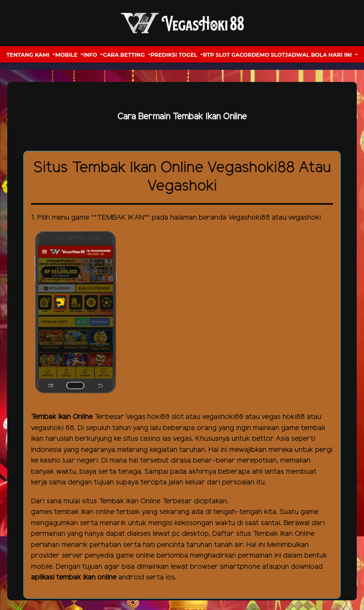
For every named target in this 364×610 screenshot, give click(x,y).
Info (91, 55)
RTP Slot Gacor (227, 55)
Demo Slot (268, 55)
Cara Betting (124, 55)
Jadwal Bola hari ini (319, 55)
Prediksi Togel (175, 55)
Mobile (67, 55)
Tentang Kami (29, 55)
